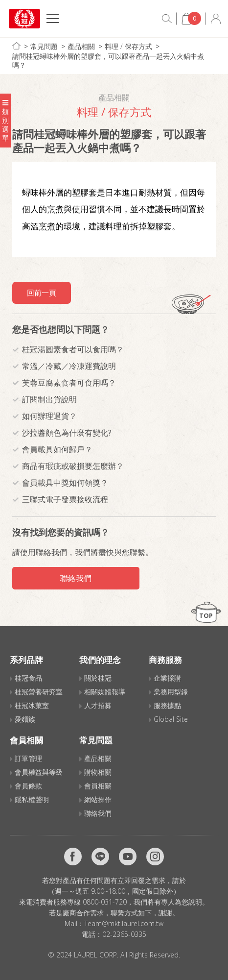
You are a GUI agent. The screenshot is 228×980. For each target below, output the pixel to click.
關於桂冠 (98, 678)
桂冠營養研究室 (39, 692)
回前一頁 (42, 293)
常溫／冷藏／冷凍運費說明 (69, 366)
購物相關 (98, 772)
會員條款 (28, 786)
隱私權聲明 (32, 799)
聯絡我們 (76, 578)
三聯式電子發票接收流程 (65, 499)
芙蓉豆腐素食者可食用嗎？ (69, 383)
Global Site (171, 719)
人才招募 (98, 705)
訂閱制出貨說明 (49, 399)
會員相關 (98, 786)
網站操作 (98, 799)
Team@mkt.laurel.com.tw (124, 923)
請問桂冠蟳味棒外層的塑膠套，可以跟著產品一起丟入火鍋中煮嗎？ (108, 61)
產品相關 (81, 46)
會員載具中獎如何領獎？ (65, 483)
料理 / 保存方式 (128, 46)
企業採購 (167, 678)
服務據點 (167, 705)
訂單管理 (28, 758)
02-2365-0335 (124, 934)
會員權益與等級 (39, 772)
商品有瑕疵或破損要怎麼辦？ (73, 466)
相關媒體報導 (105, 692)
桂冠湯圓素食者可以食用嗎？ (73, 349)
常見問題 (44, 46)
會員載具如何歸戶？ (57, 449)
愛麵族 (25, 719)
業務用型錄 (171, 692)
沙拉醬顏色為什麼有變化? (67, 433)
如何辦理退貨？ (49, 416)
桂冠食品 (28, 678)
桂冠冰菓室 (32, 705)
